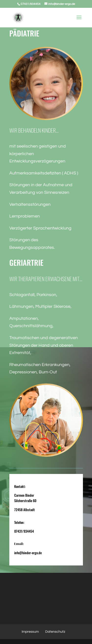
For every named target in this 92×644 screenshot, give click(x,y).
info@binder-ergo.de (28, 553)
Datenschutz (55, 632)
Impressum (30, 632)
